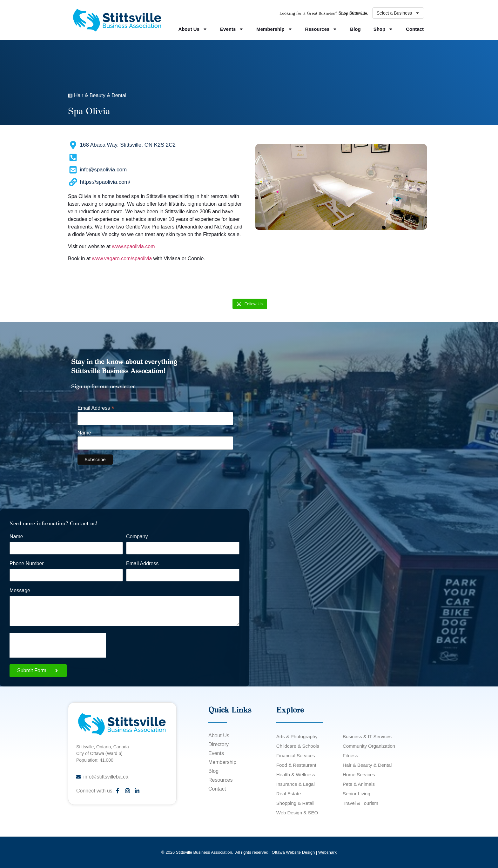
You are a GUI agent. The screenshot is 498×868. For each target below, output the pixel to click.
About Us (193, 29)
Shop (384, 29)
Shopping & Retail (295, 803)
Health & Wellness (296, 775)
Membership (274, 29)
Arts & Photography (297, 736)
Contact (415, 29)
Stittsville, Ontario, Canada (103, 747)
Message (20, 591)
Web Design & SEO (297, 813)
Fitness (350, 755)
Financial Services (296, 755)
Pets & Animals (359, 784)
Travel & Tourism (360, 803)
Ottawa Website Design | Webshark (304, 852)
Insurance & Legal (296, 784)
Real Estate (289, 794)
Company (137, 537)
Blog (355, 29)
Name (84, 433)
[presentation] (58, 645)
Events (232, 29)
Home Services (359, 775)
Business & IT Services (367, 736)
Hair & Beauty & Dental (367, 765)
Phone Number (27, 564)
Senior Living (357, 794)
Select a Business (398, 13)
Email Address (96, 408)
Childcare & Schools (298, 746)
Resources (321, 29)
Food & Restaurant (296, 765)
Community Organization (369, 746)
